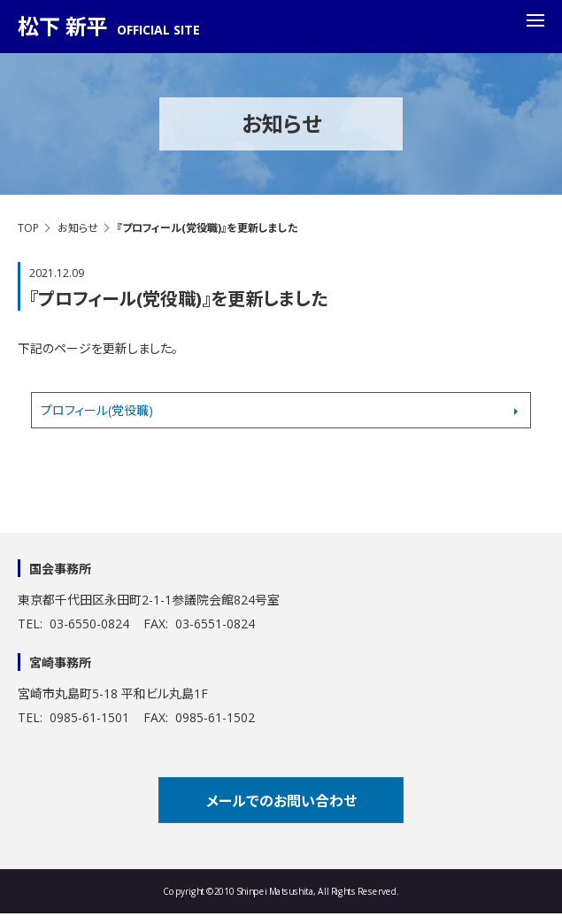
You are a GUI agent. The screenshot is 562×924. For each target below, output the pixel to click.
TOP (28, 228)
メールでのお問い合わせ (281, 801)
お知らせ (78, 228)
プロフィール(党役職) (97, 410)
